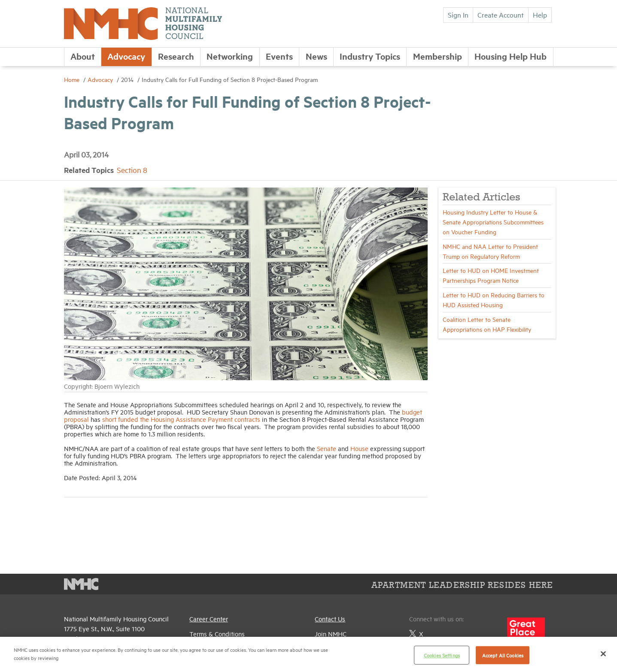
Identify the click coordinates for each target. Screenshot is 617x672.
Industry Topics (370, 56)
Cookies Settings (442, 655)
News (316, 56)
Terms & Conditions (217, 634)
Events (279, 56)
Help (540, 15)
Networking (230, 56)
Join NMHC (331, 634)
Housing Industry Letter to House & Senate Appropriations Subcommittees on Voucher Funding (493, 222)
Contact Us (330, 619)
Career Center (209, 619)
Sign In (458, 15)
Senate (327, 448)
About (83, 56)
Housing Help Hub (511, 56)
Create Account (501, 15)
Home (73, 79)
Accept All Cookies (503, 655)
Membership (438, 56)
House (359, 448)
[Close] (603, 654)
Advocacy (126, 56)
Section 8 (132, 170)
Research (176, 56)
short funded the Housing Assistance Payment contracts (181, 419)
